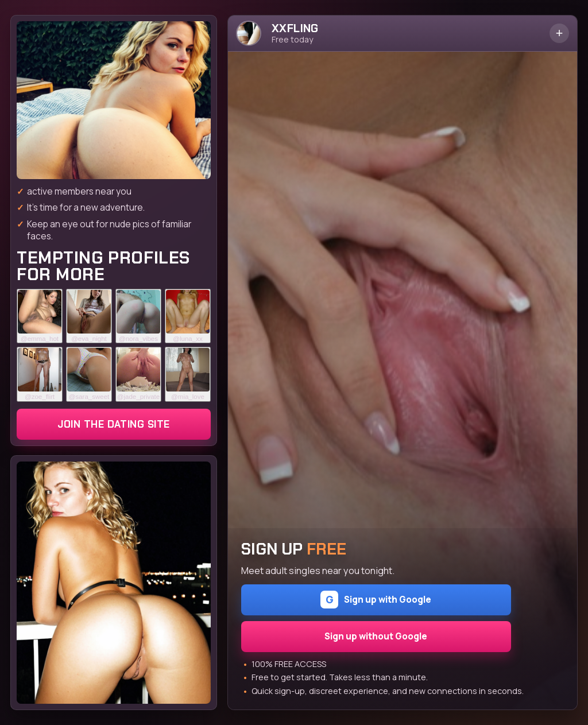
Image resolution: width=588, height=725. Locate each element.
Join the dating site (113, 424)
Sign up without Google (376, 636)
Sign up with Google (376, 600)
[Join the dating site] (114, 100)
